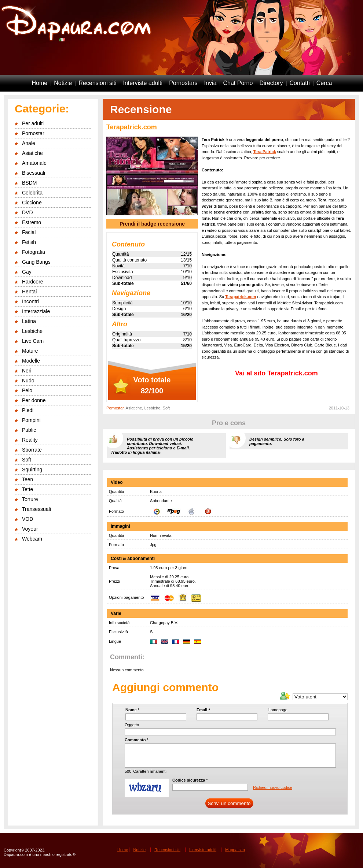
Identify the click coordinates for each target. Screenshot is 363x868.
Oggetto (132, 725)
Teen (27, 479)
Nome (132, 710)
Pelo (27, 390)
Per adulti (33, 123)
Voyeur (30, 529)
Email (203, 710)
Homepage (278, 710)
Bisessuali (34, 173)
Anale (29, 143)
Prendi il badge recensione (152, 224)
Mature (30, 351)
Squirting (32, 470)
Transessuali (36, 509)
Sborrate (32, 450)
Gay (27, 272)
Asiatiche (32, 153)
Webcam (32, 539)
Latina (29, 321)
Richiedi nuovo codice (273, 787)
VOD (27, 519)
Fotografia (34, 252)
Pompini (31, 420)
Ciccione (32, 203)
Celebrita (32, 193)
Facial (29, 232)
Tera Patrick (265, 152)
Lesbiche (32, 331)
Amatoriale (34, 163)
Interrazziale (36, 311)
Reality (30, 440)
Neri (27, 371)
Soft (27, 460)
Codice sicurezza (190, 780)
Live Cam (33, 341)
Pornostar (33, 133)
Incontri (30, 301)
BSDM (29, 183)
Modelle (31, 361)
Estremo (32, 222)
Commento (137, 740)
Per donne (34, 400)
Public (29, 430)
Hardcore (33, 282)
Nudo (28, 381)
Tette (27, 489)
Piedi (28, 410)
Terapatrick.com (132, 127)
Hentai (29, 292)
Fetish (29, 242)
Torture (30, 499)
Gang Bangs (36, 262)
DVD (27, 212)
